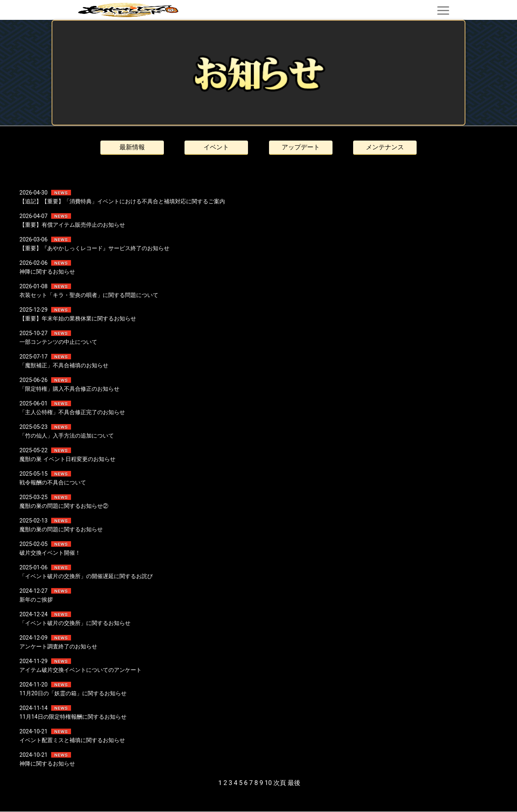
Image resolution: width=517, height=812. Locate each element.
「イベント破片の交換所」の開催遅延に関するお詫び (86, 576)
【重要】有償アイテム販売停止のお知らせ (72, 225)
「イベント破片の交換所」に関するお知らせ (75, 623)
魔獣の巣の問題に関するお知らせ (61, 529)
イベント (216, 147)
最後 (294, 783)
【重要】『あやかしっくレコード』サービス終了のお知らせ (94, 248)
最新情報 (132, 147)
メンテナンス (385, 147)
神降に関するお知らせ (47, 272)
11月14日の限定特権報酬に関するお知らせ (73, 717)
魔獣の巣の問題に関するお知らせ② (64, 506)
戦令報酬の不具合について (53, 482)
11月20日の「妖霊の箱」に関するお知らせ (73, 693)
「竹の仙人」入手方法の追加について (67, 436)
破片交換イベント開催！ (50, 553)
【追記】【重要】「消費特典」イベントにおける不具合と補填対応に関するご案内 (122, 201)
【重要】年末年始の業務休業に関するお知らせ (78, 318)
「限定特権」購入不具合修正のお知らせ (69, 389)
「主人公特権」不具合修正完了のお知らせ (72, 412)
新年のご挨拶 (36, 600)
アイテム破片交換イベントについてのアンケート (81, 670)
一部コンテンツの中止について (58, 342)
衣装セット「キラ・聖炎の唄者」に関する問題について (89, 295)
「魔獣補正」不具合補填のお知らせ (64, 365)
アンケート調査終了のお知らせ (58, 646)
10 (268, 783)
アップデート (301, 147)
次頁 (280, 783)
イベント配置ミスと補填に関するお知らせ (72, 740)
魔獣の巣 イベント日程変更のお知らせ (67, 459)
